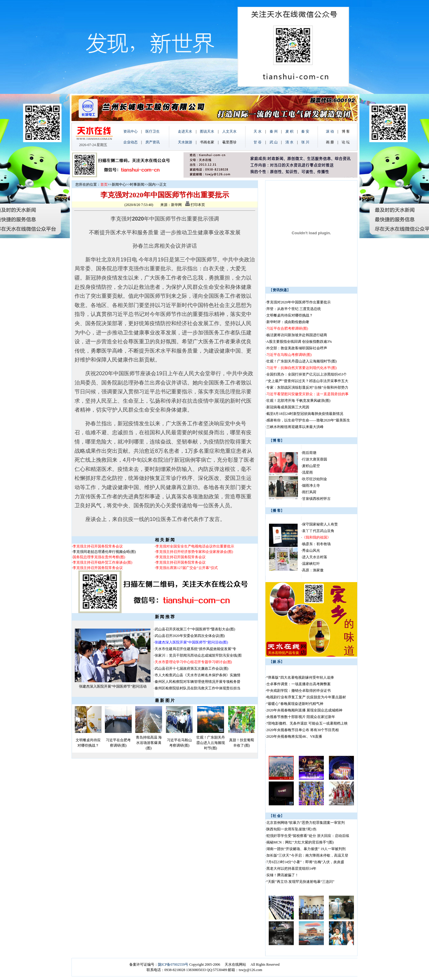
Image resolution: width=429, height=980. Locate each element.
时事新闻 (137, 184)
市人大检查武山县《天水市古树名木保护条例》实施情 (198, 675)
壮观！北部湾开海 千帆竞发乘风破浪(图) (298, 401)
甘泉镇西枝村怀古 (316, 499)
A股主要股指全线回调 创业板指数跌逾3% (299, 342)
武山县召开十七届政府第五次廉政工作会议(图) (192, 669)
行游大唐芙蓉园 (315, 459)
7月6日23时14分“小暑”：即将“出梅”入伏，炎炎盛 (305, 862)
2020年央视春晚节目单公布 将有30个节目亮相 (303, 730)
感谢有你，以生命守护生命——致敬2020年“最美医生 (308, 420)
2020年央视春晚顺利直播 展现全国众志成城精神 (304, 710)
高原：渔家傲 (313, 570)
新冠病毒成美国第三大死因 (288, 407)
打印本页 (195, 205)
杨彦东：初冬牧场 (316, 544)
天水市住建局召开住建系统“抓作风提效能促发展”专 (196, 649)
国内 (152, 184)
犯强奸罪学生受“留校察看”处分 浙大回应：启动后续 (308, 836)
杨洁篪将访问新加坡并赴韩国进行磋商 (297, 335)
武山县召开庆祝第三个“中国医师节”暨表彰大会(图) (195, 629)
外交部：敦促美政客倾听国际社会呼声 (297, 348)
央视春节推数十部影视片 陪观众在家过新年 (301, 717)
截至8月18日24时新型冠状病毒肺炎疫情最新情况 (305, 414)
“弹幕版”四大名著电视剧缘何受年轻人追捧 (300, 677)
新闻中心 (119, 184)
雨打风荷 (309, 492)
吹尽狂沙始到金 (315, 479)
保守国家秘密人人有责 (320, 524)
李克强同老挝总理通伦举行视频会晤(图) (104, 552)
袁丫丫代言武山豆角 (318, 531)
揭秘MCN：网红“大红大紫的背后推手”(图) (300, 842)
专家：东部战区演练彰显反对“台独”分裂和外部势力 (307, 387)
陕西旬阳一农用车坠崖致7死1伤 (291, 829)
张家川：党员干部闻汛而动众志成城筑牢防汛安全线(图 (198, 655)
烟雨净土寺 (311, 486)
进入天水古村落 (315, 557)
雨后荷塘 (309, 453)
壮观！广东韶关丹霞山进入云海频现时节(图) (211, 743)
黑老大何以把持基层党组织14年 (291, 869)
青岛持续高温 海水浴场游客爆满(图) (149, 743)
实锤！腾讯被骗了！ (282, 875)
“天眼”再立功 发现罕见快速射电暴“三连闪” (300, 882)
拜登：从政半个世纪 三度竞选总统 (294, 309)
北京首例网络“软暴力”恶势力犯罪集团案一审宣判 (306, 823)
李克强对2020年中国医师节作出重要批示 (299, 302)
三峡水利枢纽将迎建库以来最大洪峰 (295, 427)
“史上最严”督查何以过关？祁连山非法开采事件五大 (307, 381)
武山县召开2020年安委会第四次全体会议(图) (190, 636)
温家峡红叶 (311, 564)
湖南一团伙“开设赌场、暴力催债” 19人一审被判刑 (306, 849)
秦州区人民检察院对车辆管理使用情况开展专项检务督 (198, 682)
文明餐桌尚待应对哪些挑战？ (290, 315)
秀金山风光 (311, 551)
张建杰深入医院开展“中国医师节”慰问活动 (113, 686)
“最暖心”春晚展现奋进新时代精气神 (295, 704)
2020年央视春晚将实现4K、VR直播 (294, 736)
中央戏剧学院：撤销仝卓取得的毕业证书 (299, 691)
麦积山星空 (311, 466)
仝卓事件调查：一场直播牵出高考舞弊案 (299, 684)
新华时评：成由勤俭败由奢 (288, 322)
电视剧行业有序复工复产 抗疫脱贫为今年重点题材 (306, 697)
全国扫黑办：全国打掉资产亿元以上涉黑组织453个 (307, 374)
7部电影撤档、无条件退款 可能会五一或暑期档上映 (307, 723)
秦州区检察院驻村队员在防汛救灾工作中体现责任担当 (198, 688)
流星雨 (307, 472)
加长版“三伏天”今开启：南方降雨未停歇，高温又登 (307, 855)
